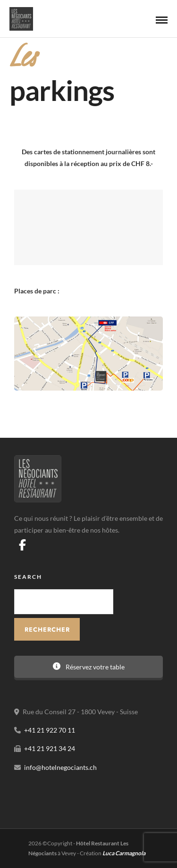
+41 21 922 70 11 (50, 730)
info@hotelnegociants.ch (60, 767)
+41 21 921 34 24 (50, 748)
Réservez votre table (89, 667)
